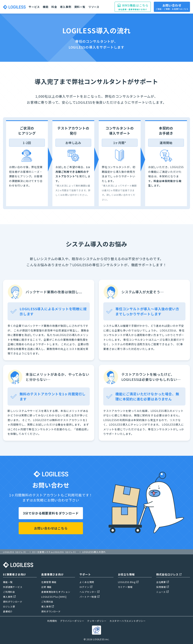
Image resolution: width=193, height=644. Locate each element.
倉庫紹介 (8, 611)
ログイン (86, 587)
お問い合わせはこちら (51, 528)
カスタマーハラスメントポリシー (128, 621)
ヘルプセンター (90, 592)
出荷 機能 (46, 587)
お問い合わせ (172, 7)
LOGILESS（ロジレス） (16, 552)
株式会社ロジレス (169, 574)
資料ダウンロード (13, 602)
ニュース (162, 592)
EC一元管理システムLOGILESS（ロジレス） (58, 552)
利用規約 (52, 621)
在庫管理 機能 (49, 582)
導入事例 (65, 7)
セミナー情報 (125, 587)
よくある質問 (87, 582)
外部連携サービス (13, 587)
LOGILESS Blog (128, 582)
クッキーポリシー (97, 621)
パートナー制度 (90, 597)
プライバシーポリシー (72, 621)
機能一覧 (8, 582)
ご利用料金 (9, 592)
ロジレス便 (9, 606)
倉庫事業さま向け (52, 574)
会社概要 (163, 582)
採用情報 (163, 587)
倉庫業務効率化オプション (56, 592)
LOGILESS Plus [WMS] (54, 597)
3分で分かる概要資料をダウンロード (51, 513)
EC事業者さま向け (15, 574)
